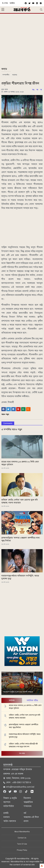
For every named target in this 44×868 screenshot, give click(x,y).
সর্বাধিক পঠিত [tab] (32, 700)
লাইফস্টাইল (9, 806)
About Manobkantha (22, 832)
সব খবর (22, 753)
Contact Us (22, 838)
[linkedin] (32, 791)
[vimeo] (37, 3)
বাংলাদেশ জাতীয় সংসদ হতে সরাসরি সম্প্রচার (18, 692)
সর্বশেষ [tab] (12, 700)
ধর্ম (25, 813)
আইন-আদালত (10, 821)
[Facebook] (5, 791)
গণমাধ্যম (28, 806)
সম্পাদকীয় (6, 75)
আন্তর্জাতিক (28, 802)
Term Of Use (22, 844)
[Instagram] (21, 791)
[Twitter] (10, 791)
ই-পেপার (5, 3)
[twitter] (29, 3)
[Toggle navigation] (41, 10)
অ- (37, 90)
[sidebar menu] (3, 10)
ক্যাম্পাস (7, 802)
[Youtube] (16, 791)
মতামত (15, 75)
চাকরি (6, 813)
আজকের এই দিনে (31, 817)
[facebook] (26, 3)
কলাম (4, 69)
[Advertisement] (22, 42)
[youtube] (33, 3)
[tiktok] (27, 791)
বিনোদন (27, 798)
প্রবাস (26, 821)
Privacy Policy (22, 850)
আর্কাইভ (12, 3)
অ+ (33, 90)
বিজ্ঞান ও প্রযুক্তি (10, 798)
